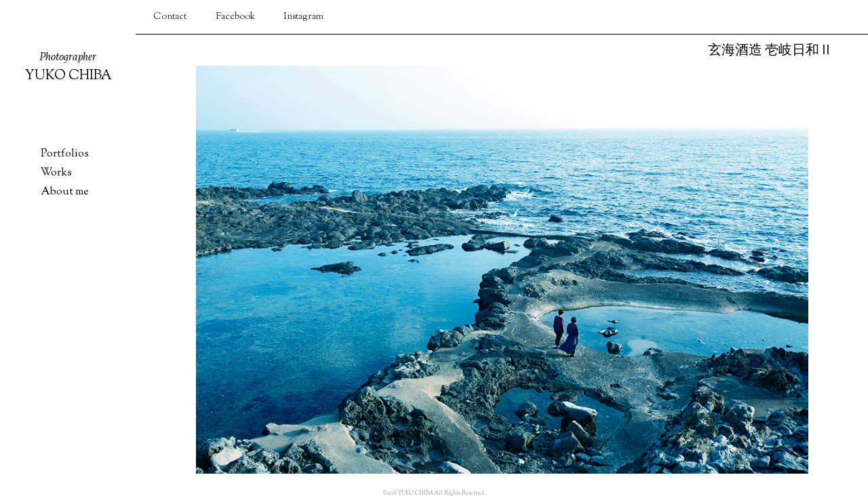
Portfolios (65, 154)
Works (56, 173)
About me (64, 192)
